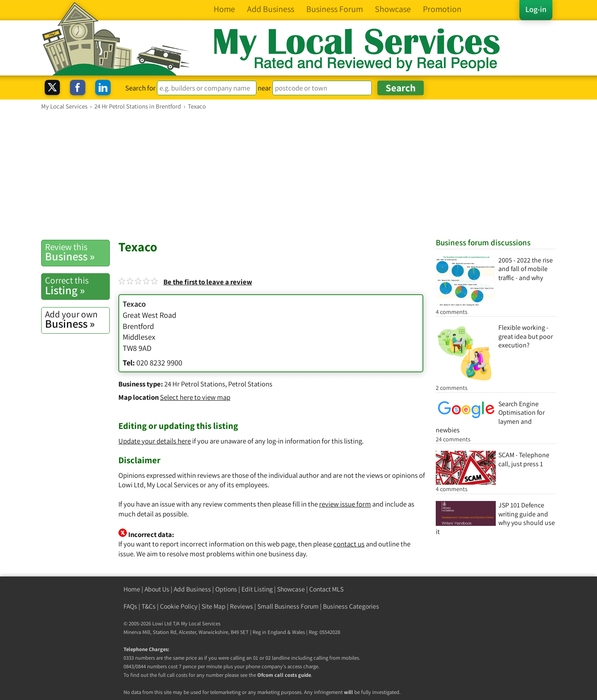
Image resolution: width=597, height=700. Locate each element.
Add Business (192, 589)
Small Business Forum (288, 606)
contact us (349, 544)
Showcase (291, 589)
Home (132, 589)
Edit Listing (257, 589)
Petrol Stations (250, 384)
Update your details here (155, 441)
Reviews (241, 606)
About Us (157, 589)
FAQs (130, 606)
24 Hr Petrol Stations (195, 384)
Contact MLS (326, 589)
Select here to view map (195, 397)
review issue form (345, 504)
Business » (77, 252)
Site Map (214, 606)
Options (226, 589)
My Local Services (201, 623)
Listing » (77, 286)
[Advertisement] (298, 175)
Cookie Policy (179, 606)
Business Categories (351, 606)
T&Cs (149, 606)
